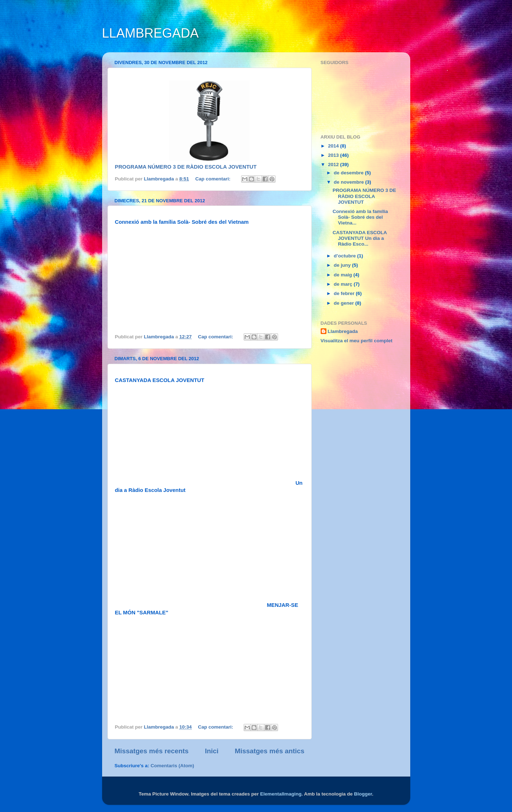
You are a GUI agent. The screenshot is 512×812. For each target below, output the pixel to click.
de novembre (350, 182)
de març (344, 284)
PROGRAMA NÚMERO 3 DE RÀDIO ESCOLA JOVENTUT (186, 167)
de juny (343, 265)
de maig (344, 275)
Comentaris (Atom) (172, 766)
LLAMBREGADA (150, 33)
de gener (345, 303)
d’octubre (346, 256)
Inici (212, 751)
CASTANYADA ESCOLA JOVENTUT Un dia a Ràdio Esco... (360, 238)
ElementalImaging (281, 794)
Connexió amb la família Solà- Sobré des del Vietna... (360, 217)
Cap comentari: (214, 179)
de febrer (345, 293)
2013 (334, 155)
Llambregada (343, 331)
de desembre (350, 173)
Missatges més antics (269, 751)
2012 (334, 165)
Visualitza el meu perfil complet (357, 341)
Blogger (363, 794)
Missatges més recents (152, 751)
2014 (334, 146)
